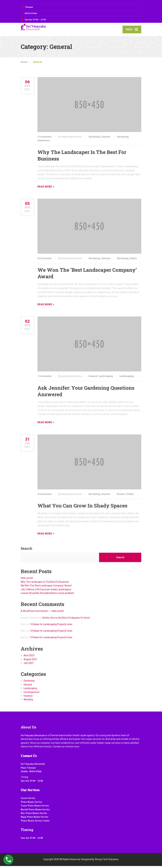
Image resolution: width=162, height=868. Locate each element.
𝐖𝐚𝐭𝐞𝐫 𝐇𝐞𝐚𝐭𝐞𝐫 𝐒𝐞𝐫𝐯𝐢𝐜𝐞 (31, 804)
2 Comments (45, 139)
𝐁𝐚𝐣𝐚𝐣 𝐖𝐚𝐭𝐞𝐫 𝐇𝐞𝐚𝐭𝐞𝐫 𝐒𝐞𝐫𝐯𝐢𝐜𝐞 (34, 819)
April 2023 (29, 658)
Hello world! (27, 580)
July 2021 (29, 665)
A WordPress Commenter (34, 613)
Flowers (121, 496)
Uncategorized (31, 694)
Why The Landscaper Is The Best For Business (45, 584)
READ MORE (45, 189)
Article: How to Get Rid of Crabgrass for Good (66, 620)
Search (27, 551)
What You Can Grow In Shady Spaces (82, 508)
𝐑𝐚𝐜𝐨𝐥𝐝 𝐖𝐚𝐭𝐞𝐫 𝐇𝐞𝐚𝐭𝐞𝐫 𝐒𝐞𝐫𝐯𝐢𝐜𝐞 (35, 811)
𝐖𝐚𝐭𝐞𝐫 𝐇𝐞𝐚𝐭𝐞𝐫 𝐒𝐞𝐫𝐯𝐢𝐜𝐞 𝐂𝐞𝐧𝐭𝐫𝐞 (35, 823)
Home (24, 64)
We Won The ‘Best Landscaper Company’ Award (46, 588)
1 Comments (45, 378)
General (106, 139)
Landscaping (106, 378)
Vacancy (28, 698)
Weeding (28, 702)
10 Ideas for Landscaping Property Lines (51, 626)
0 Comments (45, 260)
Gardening (94, 139)
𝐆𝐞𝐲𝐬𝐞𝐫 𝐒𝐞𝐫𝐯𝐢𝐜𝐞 (28, 800)
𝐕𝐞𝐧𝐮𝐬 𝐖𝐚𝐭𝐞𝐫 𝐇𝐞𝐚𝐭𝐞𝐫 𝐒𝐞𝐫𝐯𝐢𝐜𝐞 (35, 808)
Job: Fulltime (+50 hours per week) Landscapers (46, 591)
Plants (133, 260)
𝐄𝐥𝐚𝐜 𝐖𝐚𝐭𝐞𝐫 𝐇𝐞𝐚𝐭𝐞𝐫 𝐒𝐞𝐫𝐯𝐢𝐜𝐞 (34, 815)
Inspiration (44, 142)
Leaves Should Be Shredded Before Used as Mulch (47, 595)
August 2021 (30, 661)
